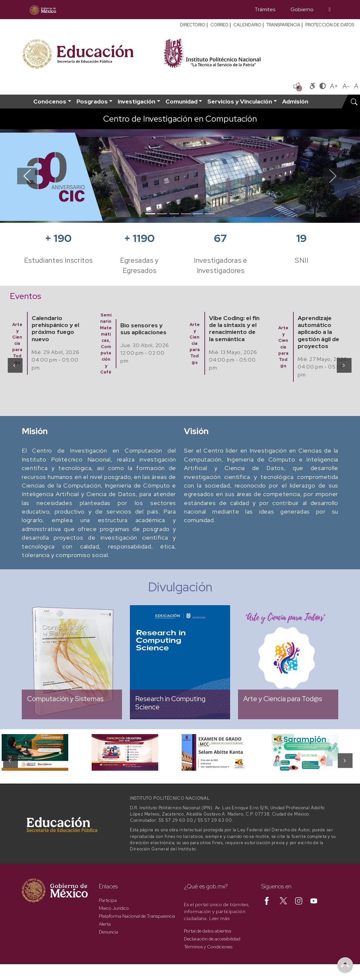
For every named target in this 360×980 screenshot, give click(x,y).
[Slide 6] (210, 214)
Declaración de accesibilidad (212, 939)
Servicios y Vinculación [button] (240, 101)
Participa (108, 900)
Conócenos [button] (50, 101)
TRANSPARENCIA (283, 25)
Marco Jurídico (114, 908)
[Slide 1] (150, 214)
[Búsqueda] (330, 10)
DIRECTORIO (193, 25)
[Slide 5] (198, 214)
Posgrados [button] (92, 101)
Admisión (295, 101)
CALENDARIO (247, 25)
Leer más (219, 918)
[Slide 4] (186, 214)
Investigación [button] (136, 101)
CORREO (219, 25)
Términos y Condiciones (208, 947)
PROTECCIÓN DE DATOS (330, 25)
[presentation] (15, 365)
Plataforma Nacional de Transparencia (137, 916)
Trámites (265, 9)
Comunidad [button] (181, 101)
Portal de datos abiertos (208, 931)
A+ (334, 86)
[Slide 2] (162, 214)
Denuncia (108, 932)
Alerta (105, 924)
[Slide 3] (174, 214)
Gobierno (302, 9)
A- (346, 86)
